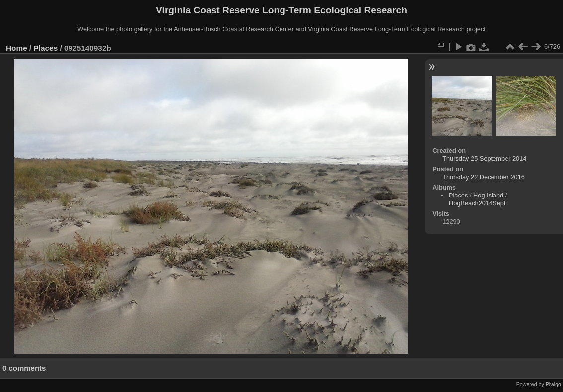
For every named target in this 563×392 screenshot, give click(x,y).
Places (46, 48)
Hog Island (488, 195)
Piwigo (553, 384)
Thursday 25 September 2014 (484, 159)
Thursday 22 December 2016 (484, 177)
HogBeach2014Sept (477, 203)
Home (17, 48)
